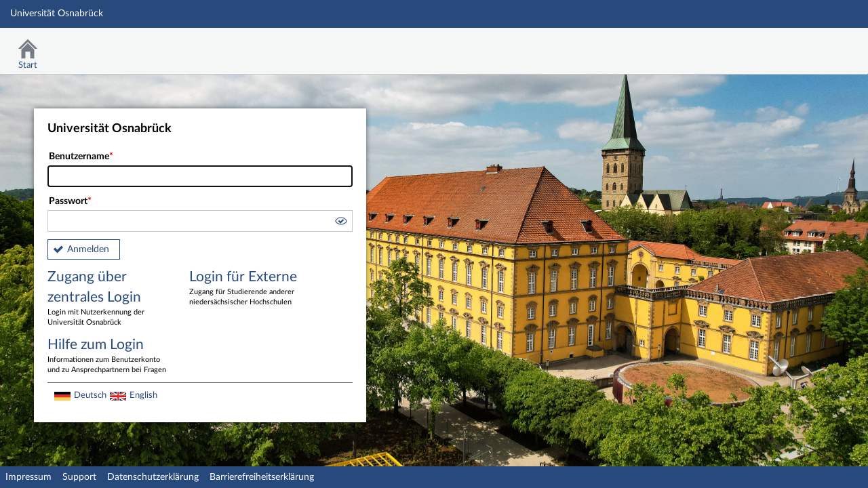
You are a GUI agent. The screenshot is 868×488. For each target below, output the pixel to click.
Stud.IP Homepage (816, 46)
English (143, 395)
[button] (340, 223)
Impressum (28, 477)
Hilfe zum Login (108, 357)
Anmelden (88, 249)
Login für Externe (250, 289)
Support (79, 477)
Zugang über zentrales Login (108, 299)
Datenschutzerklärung (153, 477)
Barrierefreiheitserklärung (262, 477)
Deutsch (90, 395)
